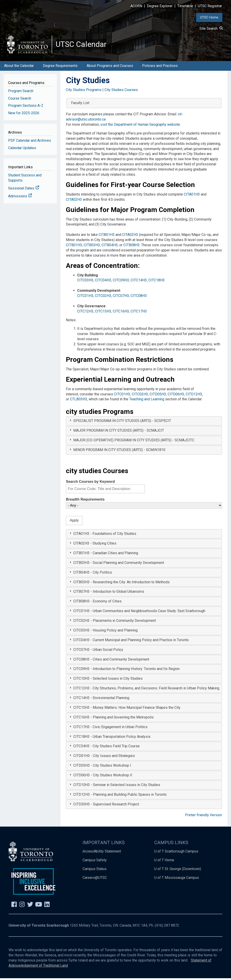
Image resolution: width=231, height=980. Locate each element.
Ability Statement (102, 853)
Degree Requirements (60, 68)
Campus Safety (95, 862)
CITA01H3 (192, 196)
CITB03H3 (92, 247)
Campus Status (95, 871)
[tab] (144, 423)
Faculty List (80, 105)
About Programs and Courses (110, 68)
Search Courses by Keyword (90, 483)
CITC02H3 (103, 298)
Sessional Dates (24, 190)
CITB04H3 (110, 247)
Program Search (21, 93)
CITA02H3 (74, 201)
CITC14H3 (139, 282)
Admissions (20, 198)
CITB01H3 (74, 247)
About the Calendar (19, 68)
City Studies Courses (121, 92)
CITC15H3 (103, 313)
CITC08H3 (139, 298)
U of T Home (164, 862)
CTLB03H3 (79, 401)
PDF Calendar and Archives (30, 142)
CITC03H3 (85, 282)
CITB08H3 (132, 247)
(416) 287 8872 (167, 927)
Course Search (20, 100)
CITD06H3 (176, 396)
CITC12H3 (85, 313)
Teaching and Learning (147, 401)
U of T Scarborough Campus (176, 853)
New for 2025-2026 (24, 115)
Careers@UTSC (95, 880)
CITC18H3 (157, 282)
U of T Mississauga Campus (177, 880)
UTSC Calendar (83, 45)
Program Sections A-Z (26, 108)
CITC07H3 (121, 298)
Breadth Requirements (85, 501)
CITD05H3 (158, 396)
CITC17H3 (139, 313)
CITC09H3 (121, 282)
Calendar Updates (22, 150)
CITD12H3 (194, 396)
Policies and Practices (160, 68)
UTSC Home (209, 17)
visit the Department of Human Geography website (140, 126)
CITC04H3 (103, 282)
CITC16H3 (121, 313)
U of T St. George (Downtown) (178, 871)
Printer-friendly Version (203, 817)
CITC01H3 (85, 298)
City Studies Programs (84, 92)
